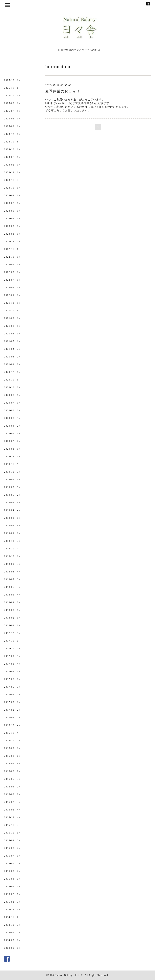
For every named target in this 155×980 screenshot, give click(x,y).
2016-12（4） (13, 725)
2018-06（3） (13, 587)
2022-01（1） (13, 295)
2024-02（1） (13, 165)
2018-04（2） (13, 602)
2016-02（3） (13, 802)
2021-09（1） (13, 318)
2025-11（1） (13, 88)
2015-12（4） (13, 817)
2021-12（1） (13, 303)
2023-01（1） (13, 234)
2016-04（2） (13, 787)
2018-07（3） (13, 579)
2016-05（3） (13, 779)
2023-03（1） (13, 226)
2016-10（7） (13, 740)
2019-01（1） (13, 533)
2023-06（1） (13, 211)
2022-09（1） (13, 264)
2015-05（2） (13, 871)
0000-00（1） (13, 948)
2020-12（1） (13, 372)
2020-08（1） (13, 395)
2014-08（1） (13, 940)
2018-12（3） (13, 541)
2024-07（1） (13, 157)
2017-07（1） (13, 671)
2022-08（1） (13, 272)
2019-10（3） (13, 472)
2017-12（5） (13, 633)
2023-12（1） (13, 172)
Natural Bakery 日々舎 (69, 975)
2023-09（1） (13, 195)
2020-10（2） (13, 387)
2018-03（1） (13, 610)
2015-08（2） (13, 848)
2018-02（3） (13, 618)
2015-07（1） (13, 856)
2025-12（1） (13, 80)
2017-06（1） (13, 679)
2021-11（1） (13, 310)
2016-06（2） (13, 771)
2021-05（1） (13, 341)
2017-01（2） (13, 717)
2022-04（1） (13, 287)
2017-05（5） (13, 687)
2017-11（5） (13, 641)
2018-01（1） (13, 625)
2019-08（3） (13, 487)
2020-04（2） (13, 426)
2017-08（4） (13, 664)
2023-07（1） (13, 203)
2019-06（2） (13, 495)
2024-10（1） (13, 149)
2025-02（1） (13, 126)
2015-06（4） (13, 863)
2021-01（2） (13, 364)
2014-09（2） (13, 932)
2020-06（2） (13, 410)
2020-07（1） (13, 403)
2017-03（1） (13, 702)
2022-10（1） (13, 257)
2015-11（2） (13, 825)
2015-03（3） (13, 886)
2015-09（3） (13, 840)
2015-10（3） (13, 833)
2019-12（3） (13, 456)
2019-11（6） (13, 464)
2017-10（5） (13, 648)
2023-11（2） (13, 180)
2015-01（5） (13, 902)
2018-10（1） (13, 556)
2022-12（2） (13, 241)
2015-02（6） (13, 894)
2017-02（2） (13, 710)
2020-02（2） (13, 441)
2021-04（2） (13, 349)
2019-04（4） (13, 510)
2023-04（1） (13, 218)
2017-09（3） (13, 656)
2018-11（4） (13, 548)
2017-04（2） (13, 694)
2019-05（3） (13, 502)
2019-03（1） (13, 518)
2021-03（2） (13, 357)
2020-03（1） (13, 433)
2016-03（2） (13, 794)
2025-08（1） (13, 103)
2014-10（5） (13, 925)
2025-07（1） (13, 111)
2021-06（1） (13, 334)
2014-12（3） (13, 909)
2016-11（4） (13, 733)
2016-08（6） (13, 756)
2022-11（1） (13, 249)
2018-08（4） (13, 572)
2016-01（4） (13, 810)
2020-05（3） (13, 418)
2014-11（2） (13, 917)
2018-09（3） (13, 564)
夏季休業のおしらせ (62, 91)
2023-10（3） (13, 188)
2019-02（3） (13, 525)
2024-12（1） (13, 134)
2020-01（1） (13, 449)
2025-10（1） (13, 95)
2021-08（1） (13, 326)
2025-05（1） (13, 119)
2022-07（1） (13, 280)
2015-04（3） (13, 879)
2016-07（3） (13, 763)
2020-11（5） (13, 380)
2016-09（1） (13, 748)
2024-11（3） (13, 142)
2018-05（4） (13, 595)
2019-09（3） (13, 479)
